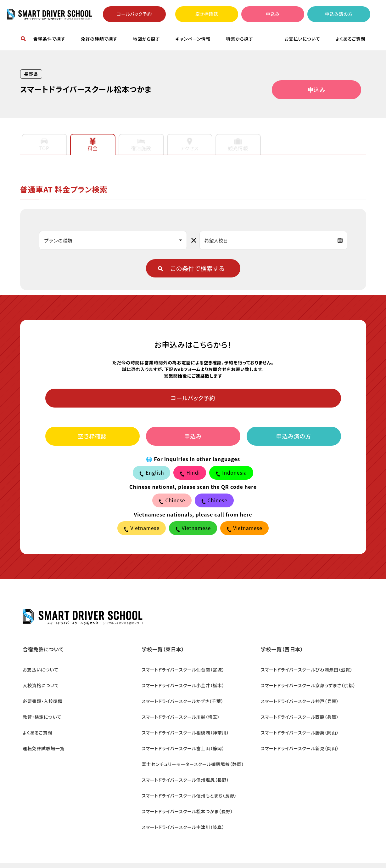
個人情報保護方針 (70, 850)
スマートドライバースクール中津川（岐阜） (180, 797)
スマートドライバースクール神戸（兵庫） (297, 697)
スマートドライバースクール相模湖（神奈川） (183, 722)
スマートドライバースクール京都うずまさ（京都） (305, 684)
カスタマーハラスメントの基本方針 (135, 850)
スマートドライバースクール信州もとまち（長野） (187, 772)
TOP (44, 145)
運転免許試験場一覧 (41, 734)
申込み (273, 14)
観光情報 (238, 145)
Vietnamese (141, 529)
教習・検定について (39, 709)
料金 (93, 145)
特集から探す (240, 39)
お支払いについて (302, 39)
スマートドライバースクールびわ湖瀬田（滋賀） (304, 671)
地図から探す (146, 39)
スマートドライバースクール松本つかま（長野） (185, 785)
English (151, 473)
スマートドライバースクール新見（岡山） (297, 734)
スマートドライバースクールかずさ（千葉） (180, 697)
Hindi (190, 473)
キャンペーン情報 (193, 39)
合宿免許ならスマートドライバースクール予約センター (50, 14)
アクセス (190, 145)
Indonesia (232, 473)
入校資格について (38, 684)
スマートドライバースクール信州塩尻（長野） (183, 760)
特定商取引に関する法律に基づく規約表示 (226, 850)
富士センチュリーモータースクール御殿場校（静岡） (190, 747)
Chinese (172, 501)
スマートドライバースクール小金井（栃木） (180, 684)
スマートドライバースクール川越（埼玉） (178, 709)
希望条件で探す (49, 39)
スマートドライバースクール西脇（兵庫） (297, 709)
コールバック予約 (134, 14)
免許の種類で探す (99, 39)
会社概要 (29, 850)
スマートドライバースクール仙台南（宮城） (180, 671)
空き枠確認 (207, 14)
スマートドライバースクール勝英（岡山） (297, 722)
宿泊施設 (141, 145)
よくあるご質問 (350, 39)
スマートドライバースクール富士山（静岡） (180, 734)
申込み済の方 (339, 14)
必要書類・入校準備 (40, 697)
